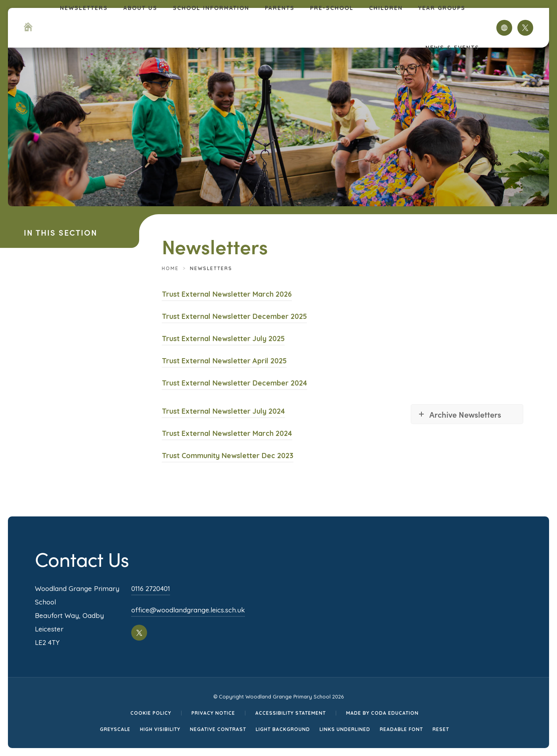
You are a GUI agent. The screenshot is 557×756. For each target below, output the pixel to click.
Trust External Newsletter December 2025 (234, 316)
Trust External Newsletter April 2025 (224, 361)
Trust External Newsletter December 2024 (234, 383)
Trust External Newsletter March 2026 (227, 294)
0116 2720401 (151, 588)
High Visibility (160, 729)
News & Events (452, 48)
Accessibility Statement (291, 713)
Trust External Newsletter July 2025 (223, 339)
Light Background (283, 729)
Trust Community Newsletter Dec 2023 (228, 456)
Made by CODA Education (382, 713)
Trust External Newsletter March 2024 (227, 433)
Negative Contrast (218, 729)
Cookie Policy (151, 713)
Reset (441, 729)
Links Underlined (345, 729)
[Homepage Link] (28, 29)
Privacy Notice (213, 713)
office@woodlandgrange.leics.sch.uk (188, 610)
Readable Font (401, 729)
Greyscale (115, 729)
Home (170, 268)
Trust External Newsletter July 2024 (223, 411)
